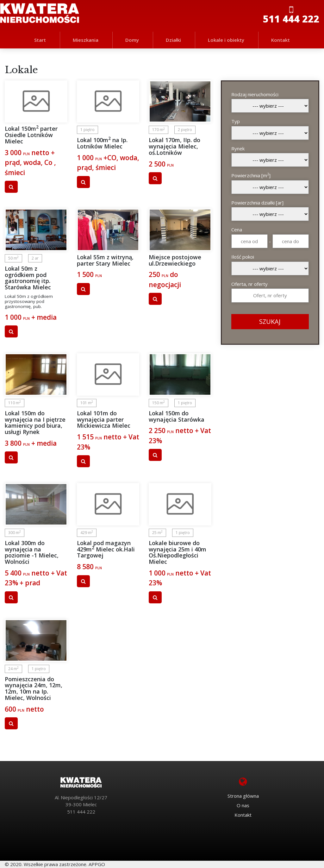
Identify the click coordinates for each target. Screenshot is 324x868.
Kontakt (280, 40)
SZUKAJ (270, 321)
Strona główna (243, 796)
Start (40, 40)
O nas (243, 805)
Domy (132, 40)
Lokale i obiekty (226, 40)
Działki (173, 40)
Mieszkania (86, 40)
